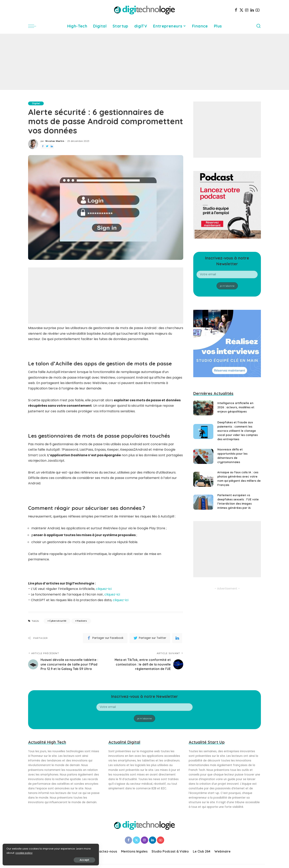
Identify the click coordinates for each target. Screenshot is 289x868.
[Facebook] (236, 10)
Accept (48, 859)
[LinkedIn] (252, 10)
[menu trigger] (34, 26)
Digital (36, 103)
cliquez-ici (104, 589)
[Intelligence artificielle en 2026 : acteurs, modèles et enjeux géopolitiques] (203, 408)
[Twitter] (241, 10)
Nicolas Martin (55, 141)
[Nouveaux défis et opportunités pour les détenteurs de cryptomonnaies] (203, 456)
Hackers (82, 620)
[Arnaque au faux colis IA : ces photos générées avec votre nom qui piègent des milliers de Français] (203, 479)
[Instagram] (247, 10)
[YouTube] (257, 10)
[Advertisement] (144, 62)
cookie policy (16, 852)
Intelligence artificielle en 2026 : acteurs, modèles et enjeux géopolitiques (236, 407)
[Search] (258, 26)
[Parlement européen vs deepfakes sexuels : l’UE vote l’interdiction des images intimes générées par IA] (203, 502)
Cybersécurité (58, 620)
